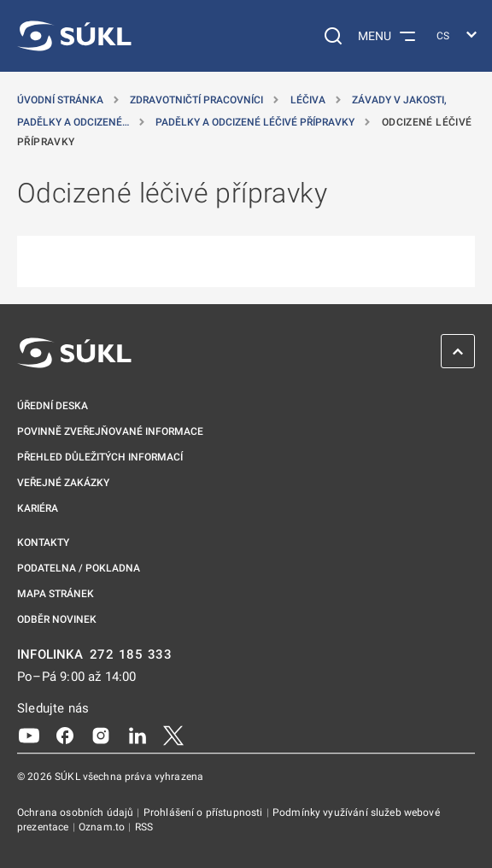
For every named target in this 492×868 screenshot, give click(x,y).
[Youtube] (29, 735)
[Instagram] (101, 735)
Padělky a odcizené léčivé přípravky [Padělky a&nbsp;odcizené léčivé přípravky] (256, 122)
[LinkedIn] (138, 735)
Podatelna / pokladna (79, 568)
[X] (173, 735)
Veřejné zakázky (63, 483)
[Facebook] (65, 735)
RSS (144, 827)
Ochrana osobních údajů (76, 812)
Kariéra (38, 508)
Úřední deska (53, 406)
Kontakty (43, 542)
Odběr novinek (57, 619)
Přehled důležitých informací (100, 457)
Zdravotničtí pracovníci (198, 100)
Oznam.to (103, 827)
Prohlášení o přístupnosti (205, 812)
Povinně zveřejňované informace (110, 431)
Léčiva (309, 100)
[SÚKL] (74, 36)
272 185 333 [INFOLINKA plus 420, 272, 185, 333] (131, 655)
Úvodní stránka (61, 100)
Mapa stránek (56, 594)
